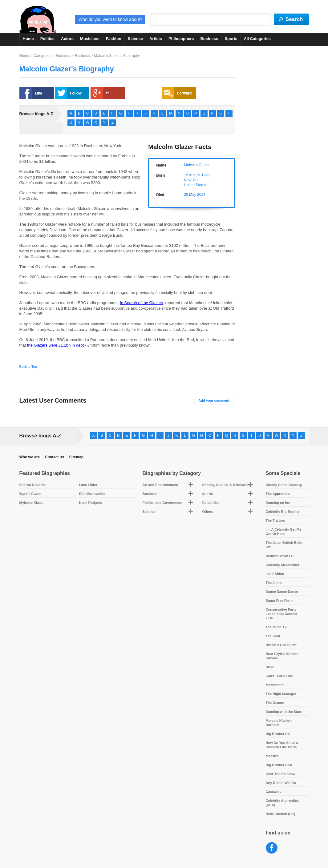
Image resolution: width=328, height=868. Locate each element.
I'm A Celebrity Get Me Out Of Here (284, 532)
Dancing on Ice (278, 503)
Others (208, 512)
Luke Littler (88, 485)
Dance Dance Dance (282, 592)
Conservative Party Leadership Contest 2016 (282, 614)
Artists (156, 39)
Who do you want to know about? (110, 19)
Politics (47, 39)
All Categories (257, 39)
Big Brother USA (279, 765)
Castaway (274, 792)
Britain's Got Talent (281, 645)
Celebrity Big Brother (283, 512)
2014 (201, 195)
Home (28, 39)
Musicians (90, 39)
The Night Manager (281, 694)
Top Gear (273, 636)
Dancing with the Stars (284, 712)
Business (209, 39)
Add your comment (214, 400)
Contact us (55, 457)
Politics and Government (163, 503)
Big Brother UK (278, 734)
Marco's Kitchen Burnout (279, 723)
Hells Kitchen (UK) (281, 814)
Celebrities (211, 503)
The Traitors (275, 520)
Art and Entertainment (160, 485)
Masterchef (275, 685)
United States (195, 185)
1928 (206, 175)
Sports (231, 39)
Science (135, 39)
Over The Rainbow (281, 774)
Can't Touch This (279, 676)
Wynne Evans (30, 494)
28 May (190, 195)
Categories (42, 56)
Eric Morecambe (92, 494)
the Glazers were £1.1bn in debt (55, 345)
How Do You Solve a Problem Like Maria (282, 745)
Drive (270, 667)
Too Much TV (276, 627)
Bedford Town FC (280, 556)
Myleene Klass (31, 503)
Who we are (30, 457)
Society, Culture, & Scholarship (227, 485)
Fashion (114, 39)
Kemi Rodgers (91, 503)
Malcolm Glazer (197, 165)
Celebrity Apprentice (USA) (282, 803)
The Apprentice (278, 494)
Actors (67, 39)
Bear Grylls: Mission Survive (282, 656)
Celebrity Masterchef (282, 565)
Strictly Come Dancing (284, 485)
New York (192, 180)
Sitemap (76, 457)
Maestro (272, 756)
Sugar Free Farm (279, 601)
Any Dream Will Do (281, 783)
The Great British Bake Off (284, 545)
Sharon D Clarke (33, 485)
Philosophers (181, 39)
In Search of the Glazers (141, 303)
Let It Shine (275, 574)
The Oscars (275, 703)
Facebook (272, 848)
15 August (192, 175)
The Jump (274, 583)
